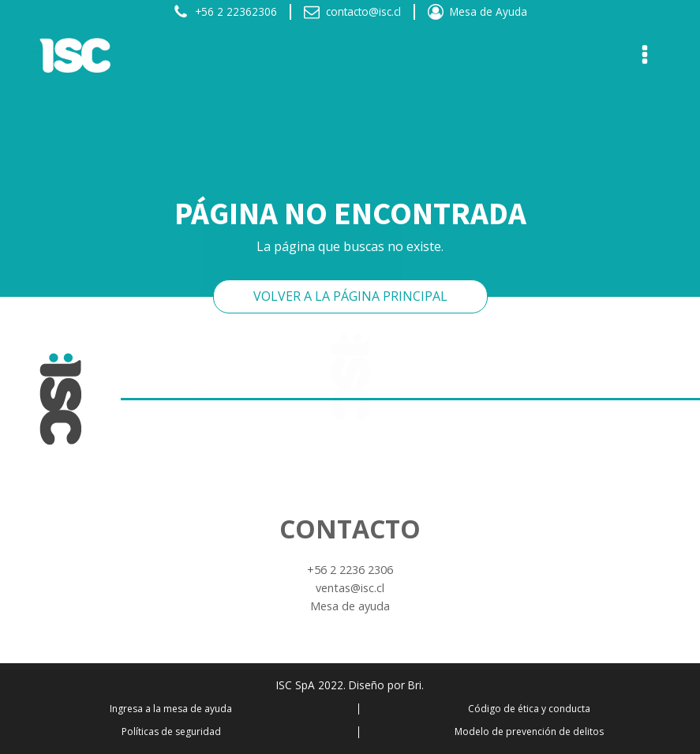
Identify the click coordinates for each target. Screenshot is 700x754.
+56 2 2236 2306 (350, 570)
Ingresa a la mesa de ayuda (171, 709)
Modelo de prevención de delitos (529, 732)
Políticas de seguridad (171, 732)
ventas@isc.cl (350, 588)
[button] (225, 12)
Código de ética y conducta (529, 709)
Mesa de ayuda (350, 606)
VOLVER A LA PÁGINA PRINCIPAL (350, 296)
